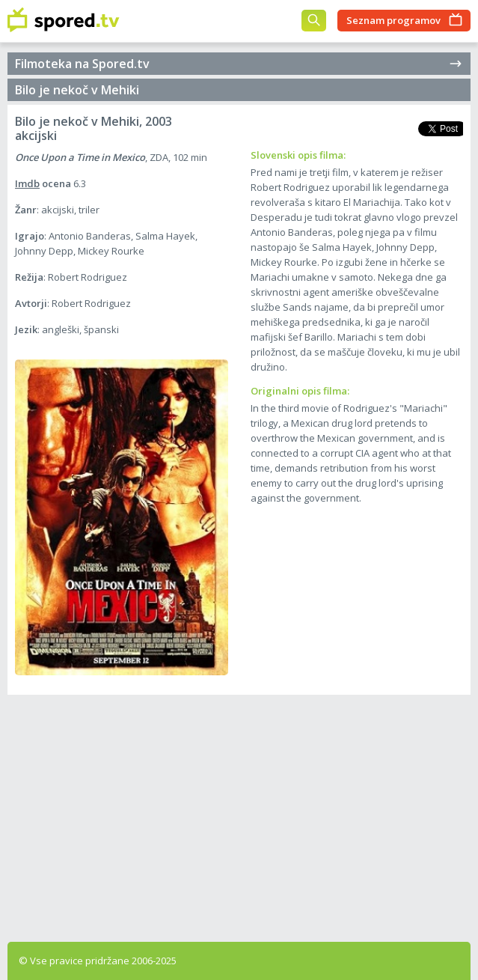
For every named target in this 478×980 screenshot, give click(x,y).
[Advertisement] (239, 815)
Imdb (27, 183)
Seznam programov (393, 20)
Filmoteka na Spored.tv (239, 64)
